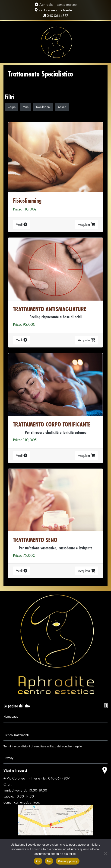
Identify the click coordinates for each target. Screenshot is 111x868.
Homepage (11, 717)
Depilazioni (43, 107)
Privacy (8, 758)
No (49, 861)
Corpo (12, 107)
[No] (105, 853)
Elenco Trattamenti (16, 735)
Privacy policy (68, 861)
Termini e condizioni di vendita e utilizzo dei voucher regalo (43, 746)
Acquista (86, 224)
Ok (38, 861)
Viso (26, 107)
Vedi (22, 224)
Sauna (62, 107)
